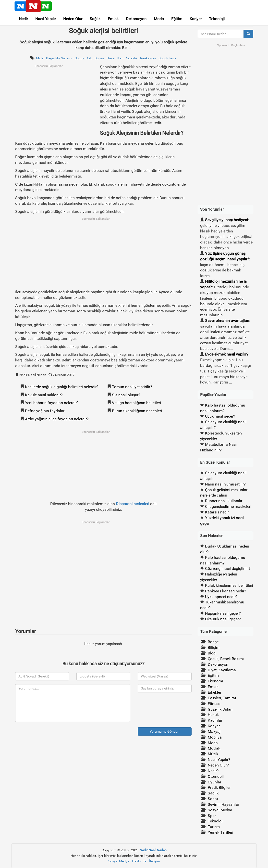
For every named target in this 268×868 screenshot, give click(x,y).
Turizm (214, 827)
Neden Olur (73, 19)
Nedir (23, 19)
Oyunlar (214, 782)
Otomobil (216, 776)
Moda (159, 19)
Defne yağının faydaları (45, 411)
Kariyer (196, 19)
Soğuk (79, 58)
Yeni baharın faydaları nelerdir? (52, 403)
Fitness (214, 704)
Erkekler (214, 692)
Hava (111, 58)
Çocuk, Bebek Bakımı (226, 659)
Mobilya (215, 737)
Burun (99, 58)
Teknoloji (217, 19)
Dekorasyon (136, 19)
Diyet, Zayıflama (222, 670)
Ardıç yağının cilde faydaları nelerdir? (57, 419)
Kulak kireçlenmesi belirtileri (229, 585)
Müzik (213, 754)
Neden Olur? (218, 765)
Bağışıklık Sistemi (59, 58)
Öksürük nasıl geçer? (223, 619)
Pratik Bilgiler (219, 787)
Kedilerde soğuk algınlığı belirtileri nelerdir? (62, 387)
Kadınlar (215, 720)
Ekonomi (215, 681)
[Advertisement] (56, 102)
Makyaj (214, 732)
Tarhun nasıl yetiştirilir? (132, 387)
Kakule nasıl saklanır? (44, 395)
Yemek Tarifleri (220, 832)
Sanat (213, 799)
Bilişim (214, 647)
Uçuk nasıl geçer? (220, 416)
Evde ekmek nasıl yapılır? (227, 354)
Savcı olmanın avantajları (227, 321)
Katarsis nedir (217, 512)
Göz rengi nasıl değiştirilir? (228, 568)
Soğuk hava (167, 58)
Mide (40, 58)
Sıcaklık (132, 58)
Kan (120, 58)
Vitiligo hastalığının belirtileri (136, 403)
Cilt (89, 58)
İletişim (155, 861)
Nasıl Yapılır (46, 19)
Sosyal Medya (220, 810)
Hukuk (213, 715)
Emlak (113, 19)
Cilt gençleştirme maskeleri (228, 506)
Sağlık (95, 19)
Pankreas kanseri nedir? (226, 591)
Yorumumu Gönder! (165, 731)
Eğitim (177, 19)
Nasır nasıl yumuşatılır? (225, 484)
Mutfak (214, 748)
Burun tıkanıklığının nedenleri (137, 411)
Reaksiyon (148, 58)
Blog (212, 653)
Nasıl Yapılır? (219, 759)
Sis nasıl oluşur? (126, 395)
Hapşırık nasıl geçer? (223, 613)
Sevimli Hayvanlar (223, 804)
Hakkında (139, 861)
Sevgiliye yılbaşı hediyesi (226, 220)
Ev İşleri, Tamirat (222, 698)
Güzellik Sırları (220, 709)
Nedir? (213, 771)
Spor (212, 816)
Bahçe (213, 642)
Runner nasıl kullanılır (224, 501)
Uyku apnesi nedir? (221, 597)
